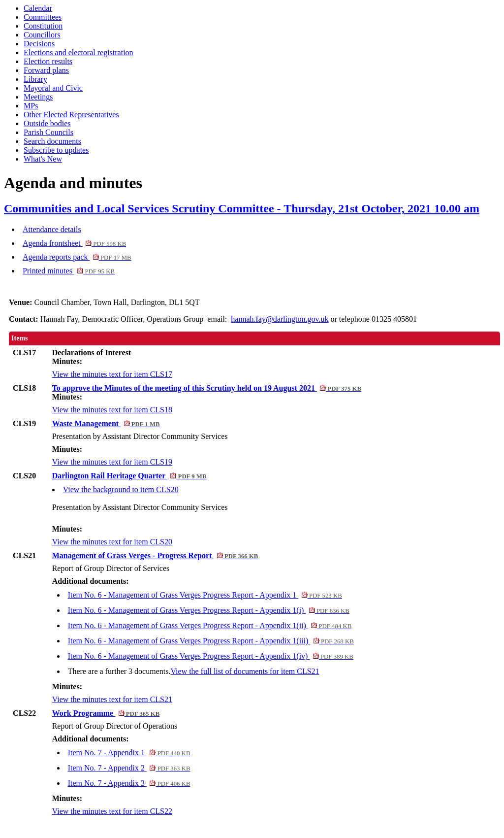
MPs (31, 106)
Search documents (52, 141)
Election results (48, 61)
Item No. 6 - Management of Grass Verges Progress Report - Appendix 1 (205, 595)
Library (35, 79)
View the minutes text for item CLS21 (112, 699)
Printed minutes (69, 271)
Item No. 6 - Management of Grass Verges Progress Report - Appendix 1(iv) (211, 656)
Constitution (43, 26)
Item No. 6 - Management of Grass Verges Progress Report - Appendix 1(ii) (210, 625)
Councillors (42, 35)
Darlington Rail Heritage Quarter (129, 476)
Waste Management (106, 423)
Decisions (39, 44)
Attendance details (52, 229)
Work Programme (106, 713)
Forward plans (46, 70)
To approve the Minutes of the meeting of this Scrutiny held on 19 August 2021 (207, 388)
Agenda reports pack (77, 257)
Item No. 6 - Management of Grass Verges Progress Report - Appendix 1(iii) (211, 641)
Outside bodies (47, 123)
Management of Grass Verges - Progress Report (155, 555)
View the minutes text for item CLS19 (112, 462)
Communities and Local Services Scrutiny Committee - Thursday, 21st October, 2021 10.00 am (242, 208)
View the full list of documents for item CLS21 (245, 671)
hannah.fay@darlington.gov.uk (280, 319)
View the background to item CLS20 (121, 489)
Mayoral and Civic (53, 88)
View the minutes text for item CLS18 (112, 410)
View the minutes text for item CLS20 (112, 542)
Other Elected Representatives (71, 115)
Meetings (38, 97)
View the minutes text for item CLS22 (112, 811)
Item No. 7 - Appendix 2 (129, 768)
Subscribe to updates (56, 150)
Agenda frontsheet (74, 243)
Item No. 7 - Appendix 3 (129, 783)
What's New (43, 159)
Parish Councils (48, 132)
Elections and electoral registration (79, 52)
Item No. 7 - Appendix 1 (129, 753)
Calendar (38, 8)
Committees (43, 17)
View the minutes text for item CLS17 (112, 374)
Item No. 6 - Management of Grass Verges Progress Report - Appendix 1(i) (209, 610)
